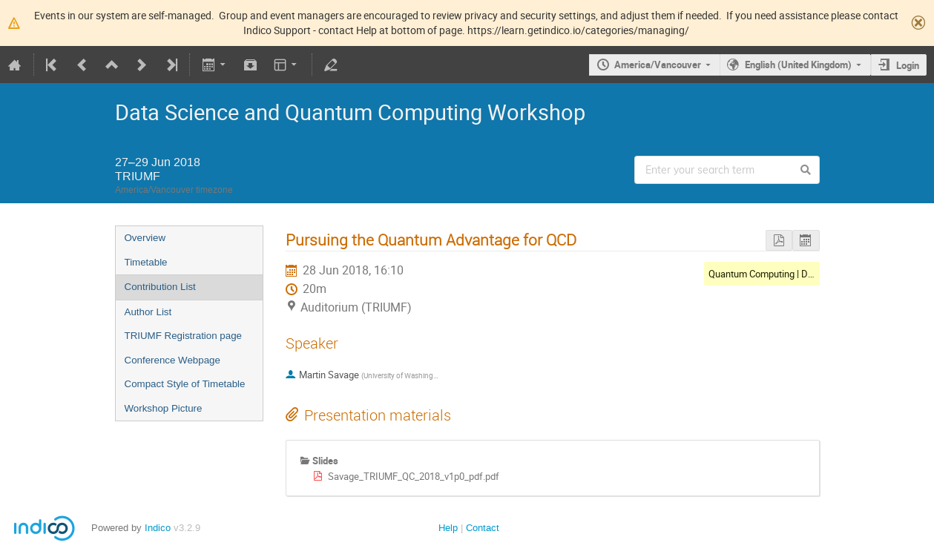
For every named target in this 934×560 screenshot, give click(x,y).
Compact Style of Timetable (185, 384)
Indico (158, 528)
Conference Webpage (172, 360)
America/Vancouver (658, 65)
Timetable (146, 262)
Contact (483, 528)
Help (448, 528)
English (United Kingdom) (798, 65)
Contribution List (160, 287)
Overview (145, 238)
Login (908, 65)
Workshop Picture (164, 408)
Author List (148, 312)
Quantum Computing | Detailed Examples (794, 274)
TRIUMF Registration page (184, 336)
